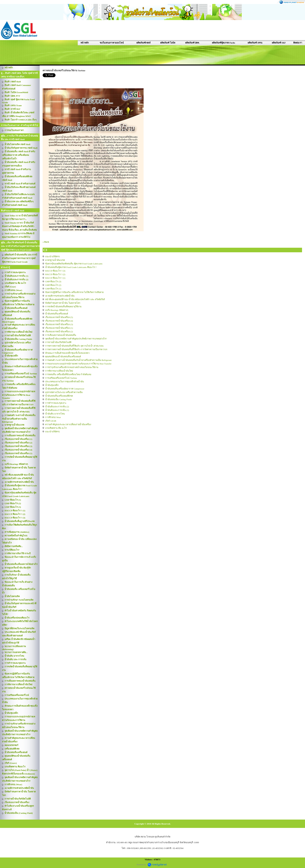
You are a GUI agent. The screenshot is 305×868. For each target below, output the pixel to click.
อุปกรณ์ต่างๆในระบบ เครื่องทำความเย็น (64, 392)
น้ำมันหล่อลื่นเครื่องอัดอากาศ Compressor (65, 389)
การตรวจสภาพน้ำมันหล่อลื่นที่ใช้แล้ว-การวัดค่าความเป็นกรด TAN (76, 349)
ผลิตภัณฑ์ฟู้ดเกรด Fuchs (223, 43)
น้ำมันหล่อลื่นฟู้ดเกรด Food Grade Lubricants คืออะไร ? (71, 267)
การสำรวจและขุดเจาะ (56, 403)
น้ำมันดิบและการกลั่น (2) (57, 407)
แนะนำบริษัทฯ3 (53, 256)
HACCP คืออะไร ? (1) (55, 278)
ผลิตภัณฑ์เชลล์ (143, 43)
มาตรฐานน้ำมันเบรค (55, 260)
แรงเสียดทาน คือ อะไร (56, 428)
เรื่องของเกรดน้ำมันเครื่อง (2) (59, 331)
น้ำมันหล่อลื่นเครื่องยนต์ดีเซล (59, 396)
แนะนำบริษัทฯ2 (53, 432)
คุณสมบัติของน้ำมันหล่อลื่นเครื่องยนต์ (63, 356)
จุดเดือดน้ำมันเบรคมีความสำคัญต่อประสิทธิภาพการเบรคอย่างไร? (76, 339)
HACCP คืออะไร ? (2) (55, 274)
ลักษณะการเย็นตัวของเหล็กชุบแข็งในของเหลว (67, 353)
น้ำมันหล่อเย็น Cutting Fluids (59, 399)
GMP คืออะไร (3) (53, 281)
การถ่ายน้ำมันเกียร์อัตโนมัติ (58, 342)
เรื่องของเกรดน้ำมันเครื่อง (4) (59, 321)
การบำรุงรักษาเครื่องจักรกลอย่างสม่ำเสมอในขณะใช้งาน (72, 367)
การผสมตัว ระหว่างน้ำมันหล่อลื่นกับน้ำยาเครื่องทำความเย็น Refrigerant (78, 360)
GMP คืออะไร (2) (53, 285)
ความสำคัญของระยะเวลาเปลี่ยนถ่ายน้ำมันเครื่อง (68, 424)
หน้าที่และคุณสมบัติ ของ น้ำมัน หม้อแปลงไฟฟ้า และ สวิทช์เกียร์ (75, 299)
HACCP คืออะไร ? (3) (55, 271)
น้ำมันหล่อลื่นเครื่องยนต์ (57, 314)
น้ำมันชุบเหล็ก (52, 385)
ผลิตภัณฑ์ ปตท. (192, 43)
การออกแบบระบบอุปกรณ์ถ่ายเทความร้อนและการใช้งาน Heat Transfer (78, 364)
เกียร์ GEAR (51, 421)
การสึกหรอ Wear (53, 417)
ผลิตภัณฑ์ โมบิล (168, 43)
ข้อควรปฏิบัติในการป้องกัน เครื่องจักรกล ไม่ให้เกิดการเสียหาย (74, 292)
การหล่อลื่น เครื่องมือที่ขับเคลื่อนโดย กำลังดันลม (68, 374)
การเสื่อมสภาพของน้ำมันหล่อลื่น (61, 335)
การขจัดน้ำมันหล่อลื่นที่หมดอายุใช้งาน (63, 306)
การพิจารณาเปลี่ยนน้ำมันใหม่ (59, 371)
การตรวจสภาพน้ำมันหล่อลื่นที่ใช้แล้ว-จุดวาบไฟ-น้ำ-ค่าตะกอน (74, 346)
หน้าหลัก (85, 43)
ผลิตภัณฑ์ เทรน (255, 43)
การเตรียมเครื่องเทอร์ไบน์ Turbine (61, 378)
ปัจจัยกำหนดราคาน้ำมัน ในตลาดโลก (63, 303)
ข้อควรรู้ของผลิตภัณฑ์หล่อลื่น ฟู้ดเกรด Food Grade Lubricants (74, 264)
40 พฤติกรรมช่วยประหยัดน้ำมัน (60, 296)
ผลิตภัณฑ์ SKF (279, 43)
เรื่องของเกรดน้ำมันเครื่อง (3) (59, 324)
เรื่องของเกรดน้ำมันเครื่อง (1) (59, 328)
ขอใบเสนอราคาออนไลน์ (112, 43)
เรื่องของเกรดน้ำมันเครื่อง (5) (59, 317)
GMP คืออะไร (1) (53, 289)
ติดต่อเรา (298, 43)
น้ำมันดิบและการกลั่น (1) (57, 410)
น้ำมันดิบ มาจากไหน (55, 414)
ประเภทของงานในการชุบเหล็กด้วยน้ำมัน (65, 381)
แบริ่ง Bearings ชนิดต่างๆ (57, 310)
